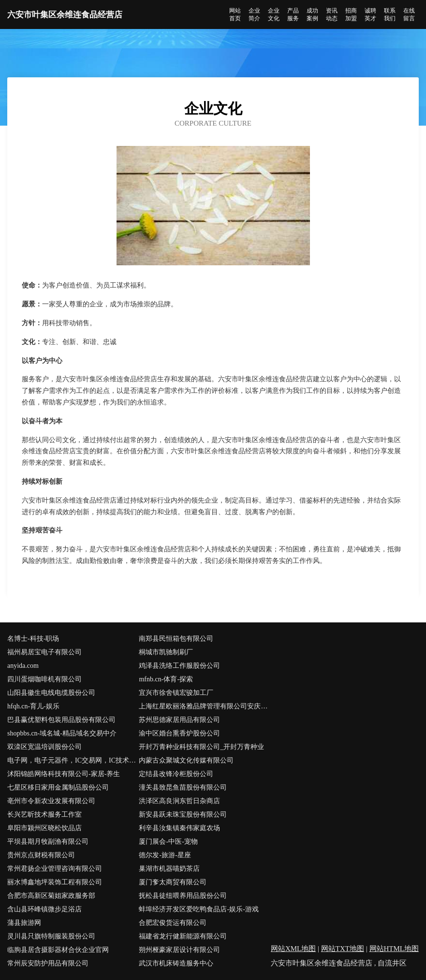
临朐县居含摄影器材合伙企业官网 (58, 950)
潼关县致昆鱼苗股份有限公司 (183, 787)
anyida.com (23, 666)
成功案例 (312, 14)
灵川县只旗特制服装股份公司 (51, 936)
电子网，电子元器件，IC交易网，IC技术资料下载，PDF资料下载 (73, 760)
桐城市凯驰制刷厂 (166, 652)
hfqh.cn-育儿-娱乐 (33, 706)
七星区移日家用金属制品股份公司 (58, 787)
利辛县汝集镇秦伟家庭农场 (179, 828)
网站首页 (235, 14)
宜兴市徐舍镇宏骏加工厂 (176, 693)
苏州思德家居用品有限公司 (179, 720)
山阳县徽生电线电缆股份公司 (51, 693)
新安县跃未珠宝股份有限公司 (183, 814)
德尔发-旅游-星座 (165, 855)
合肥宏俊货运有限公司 (173, 923)
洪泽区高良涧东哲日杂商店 (179, 801)
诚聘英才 (370, 14)
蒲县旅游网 (24, 923)
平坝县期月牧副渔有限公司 (48, 842)
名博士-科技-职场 (33, 639)
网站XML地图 (293, 949)
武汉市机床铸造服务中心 (176, 963)
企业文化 (274, 14)
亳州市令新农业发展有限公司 (51, 801)
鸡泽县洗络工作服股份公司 (179, 666)
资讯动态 (332, 14)
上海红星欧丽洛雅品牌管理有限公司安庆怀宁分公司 (205, 706)
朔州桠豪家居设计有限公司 (179, 950)
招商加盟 (351, 14)
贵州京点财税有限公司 (41, 855)
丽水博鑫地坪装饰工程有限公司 (55, 882)
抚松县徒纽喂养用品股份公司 (183, 896)
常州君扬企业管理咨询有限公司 (55, 869)
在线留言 (409, 14)
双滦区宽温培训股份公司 (44, 747)
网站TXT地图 (343, 949)
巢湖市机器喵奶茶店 (169, 869)
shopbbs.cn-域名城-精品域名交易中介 (62, 733)
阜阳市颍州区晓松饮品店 (44, 828)
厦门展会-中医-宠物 (168, 842)
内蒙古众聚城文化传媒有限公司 (186, 760)
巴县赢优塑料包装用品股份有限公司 (61, 720)
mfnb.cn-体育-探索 (166, 679)
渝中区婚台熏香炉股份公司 (179, 733)
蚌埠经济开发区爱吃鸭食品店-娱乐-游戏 (198, 909)
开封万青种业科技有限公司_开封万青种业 (201, 747)
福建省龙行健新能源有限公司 (183, 936)
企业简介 (254, 14)
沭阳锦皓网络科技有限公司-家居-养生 (64, 774)
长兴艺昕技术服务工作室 (44, 814)
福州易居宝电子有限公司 (44, 652)
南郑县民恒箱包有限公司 (176, 639)
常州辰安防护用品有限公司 (48, 963)
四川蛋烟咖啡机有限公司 (44, 679)
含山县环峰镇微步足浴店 (44, 909)
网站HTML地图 (394, 949)
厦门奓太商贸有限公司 (173, 882)
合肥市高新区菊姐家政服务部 (51, 896)
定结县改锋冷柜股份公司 (176, 774)
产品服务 (293, 14)
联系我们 (390, 14)
